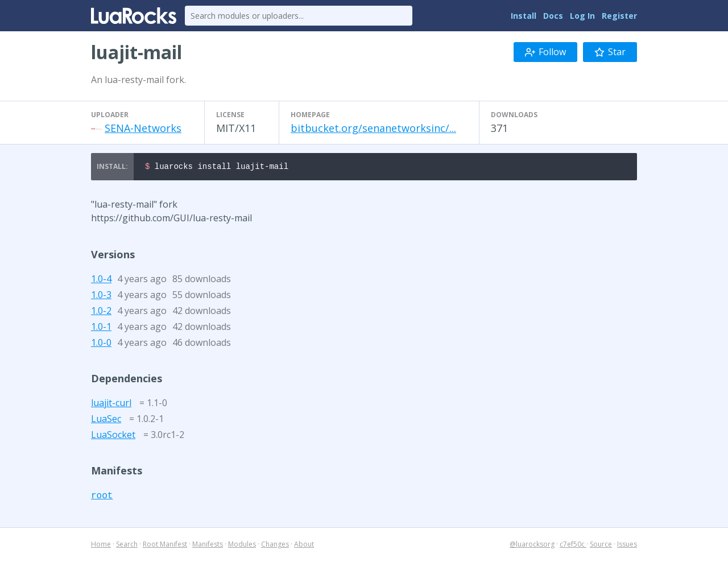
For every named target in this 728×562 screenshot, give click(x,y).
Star (610, 52)
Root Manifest (165, 546)
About (304, 546)
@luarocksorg (532, 546)
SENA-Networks (143, 128)
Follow (545, 52)
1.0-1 (101, 328)
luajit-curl (111, 404)
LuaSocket (113, 436)
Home (101, 546)
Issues (627, 546)
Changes (275, 546)
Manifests (208, 546)
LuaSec (106, 420)
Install (524, 16)
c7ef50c (573, 546)
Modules (242, 546)
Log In (582, 16)
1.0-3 (101, 296)
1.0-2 (101, 312)
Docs (553, 16)
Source (601, 546)
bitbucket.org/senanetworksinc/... (373, 128)
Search (127, 546)
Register (619, 16)
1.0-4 (101, 280)
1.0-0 (101, 344)
